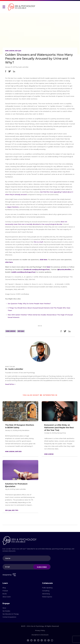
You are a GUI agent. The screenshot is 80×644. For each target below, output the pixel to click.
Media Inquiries (47, 597)
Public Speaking (47, 588)
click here (43, 260)
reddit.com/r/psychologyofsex (23, 272)
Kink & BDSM (10, 51)
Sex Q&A (18, 51)
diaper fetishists (13, 207)
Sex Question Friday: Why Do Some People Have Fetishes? (29, 304)
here (49, 267)
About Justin (7, 597)
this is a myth (39, 242)
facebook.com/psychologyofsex (37, 269)
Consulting (46, 591)
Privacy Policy (40, 630)
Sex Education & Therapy (11, 614)
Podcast (5, 591)
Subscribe (42, 567)
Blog (4, 588)
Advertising (46, 594)
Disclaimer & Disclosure (40, 635)
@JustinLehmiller (64, 269)
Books (5, 594)
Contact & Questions (9, 617)
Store (4, 608)
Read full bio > (10, 384)
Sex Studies (6, 611)
